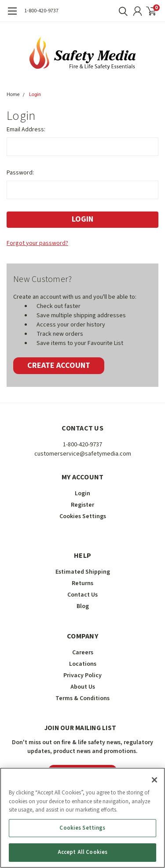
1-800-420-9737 (41, 11)
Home (13, 95)
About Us (83, 687)
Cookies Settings (83, 516)
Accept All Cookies (82, 852)
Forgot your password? (37, 243)
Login (35, 95)
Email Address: (26, 130)
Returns (82, 583)
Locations (83, 664)
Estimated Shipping (83, 572)
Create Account (59, 365)
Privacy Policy (82, 675)
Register (82, 505)
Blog (83, 606)
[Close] (154, 780)
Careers (83, 653)
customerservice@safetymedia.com (83, 454)
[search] (121, 11)
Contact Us (82, 595)
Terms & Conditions (82, 698)
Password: (20, 173)
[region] (82, 818)
